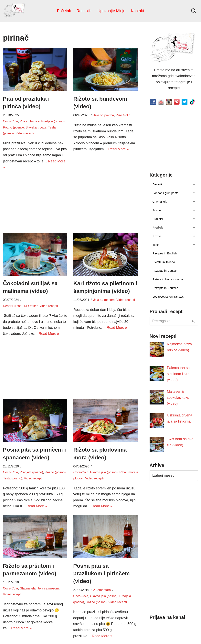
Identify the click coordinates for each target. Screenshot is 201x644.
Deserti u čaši (13, 306)
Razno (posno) (13, 127)
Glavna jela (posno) (104, 472)
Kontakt (138, 11)
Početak (64, 11)
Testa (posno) (13, 478)
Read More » (118, 149)
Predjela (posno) (53, 121)
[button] (91, 11)
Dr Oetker (31, 306)
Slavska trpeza (36, 127)
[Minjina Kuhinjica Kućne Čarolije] (15, 11)
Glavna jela (28, 588)
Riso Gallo (123, 115)
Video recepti (25, 133)
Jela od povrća (104, 115)
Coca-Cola (10, 121)
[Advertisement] (35, 201)
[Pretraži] (194, 11)
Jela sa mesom (104, 300)
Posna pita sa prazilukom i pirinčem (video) (101, 573)
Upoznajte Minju (111, 11)
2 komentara (102, 590)
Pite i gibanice (30, 121)
